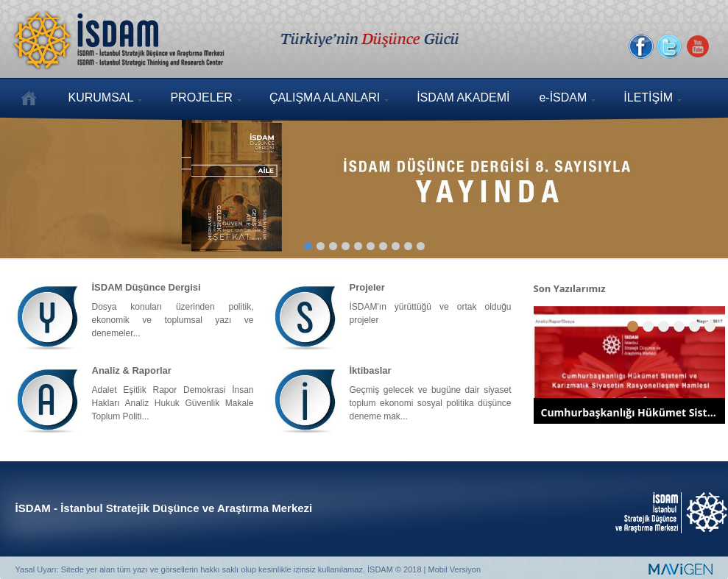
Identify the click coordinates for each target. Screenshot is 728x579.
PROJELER (201, 97)
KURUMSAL (101, 97)
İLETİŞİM (648, 97)
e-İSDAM (563, 97)
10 (421, 246)
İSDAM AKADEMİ (463, 97)
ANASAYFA (29, 98)
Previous (55, 180)
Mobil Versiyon (455, 569)
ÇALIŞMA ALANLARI (325, 97)
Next (673, 180)
